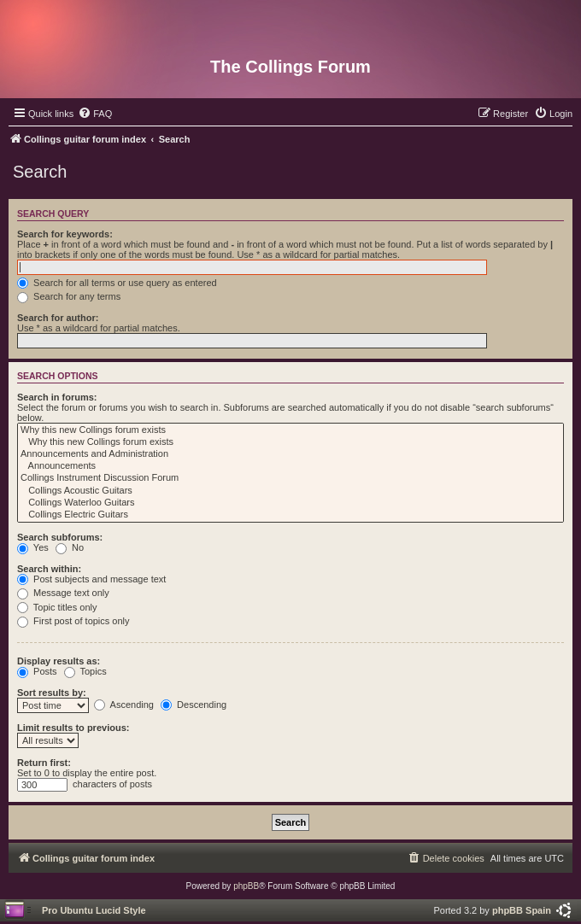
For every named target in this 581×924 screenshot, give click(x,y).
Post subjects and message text (91, 579)
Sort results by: (52, 693)
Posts (37, 671)
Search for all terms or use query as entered (117, 283)
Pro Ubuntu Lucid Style (94, 910)
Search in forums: (57, 397)
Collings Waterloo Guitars (290, 503)
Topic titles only (57, 607)
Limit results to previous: (73, 728)
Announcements (290, 466)
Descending (194, 705)
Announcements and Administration (290, 454)
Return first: (44, 763)
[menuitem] (95, 114)
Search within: (49, 569)
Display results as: (59, 661)
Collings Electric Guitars (290, 515)
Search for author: (58, 318)
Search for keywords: (65, 234)
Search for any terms (69, 296)
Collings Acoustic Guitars (290, 491)
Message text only (63, 593)
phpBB (246, 886)
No (70, 547)
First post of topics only (73, 621)
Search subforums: (60, 537)
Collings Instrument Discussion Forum (290, 478)
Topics (85, 671)
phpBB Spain (522, 910)
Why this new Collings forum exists (290, 430)
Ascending (124, 705)
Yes (33, 547)
